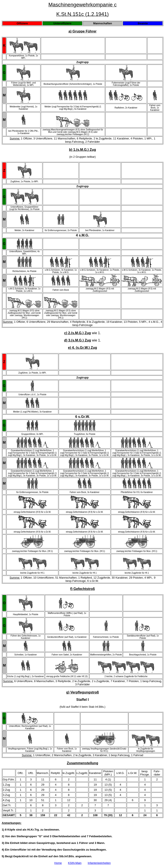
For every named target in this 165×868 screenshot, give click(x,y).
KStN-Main (75, 863)
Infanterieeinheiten (99, 863)
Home (58, 863)
